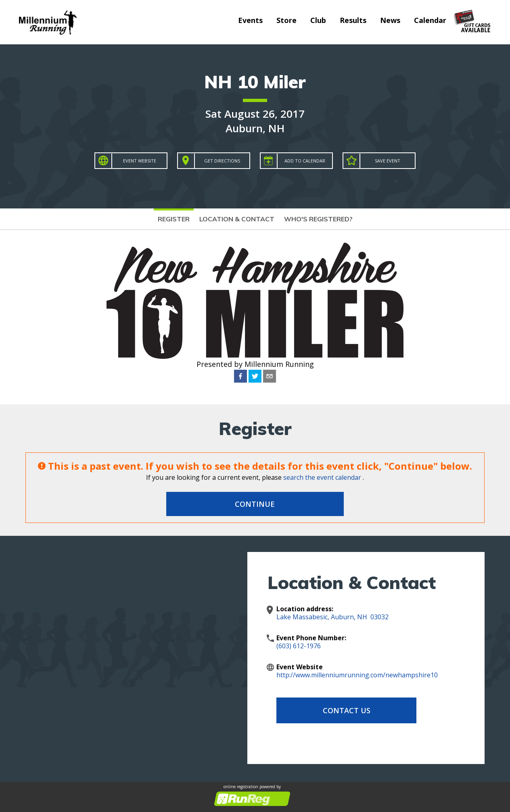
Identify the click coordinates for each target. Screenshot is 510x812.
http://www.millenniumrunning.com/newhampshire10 (357, 675)
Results (353, 20)
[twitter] (255, 376)
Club (318, 20)
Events (250, 20)
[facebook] (240, 376)
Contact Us (341, 710)
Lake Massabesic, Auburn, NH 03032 (332, 617)
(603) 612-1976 (299, 646)
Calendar (430, 20)
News (390, 20)
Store (286, 20)
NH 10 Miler (255, 82)
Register (174, 219)
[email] (270, 376)
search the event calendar (322, 477)
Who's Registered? (318, 219)
